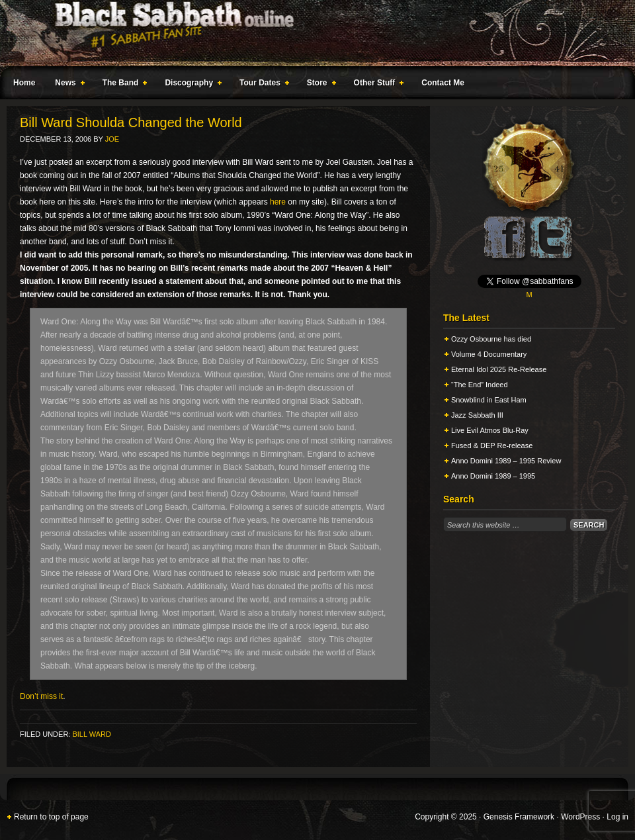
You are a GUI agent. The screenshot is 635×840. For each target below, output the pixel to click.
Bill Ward (91, 734)
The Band (122, 85)
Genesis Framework (519, 817)
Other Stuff (376, 85)
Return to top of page (51, 817)
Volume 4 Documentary (489, 354)
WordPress (580, 817)
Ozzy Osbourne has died (491, 339)
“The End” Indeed (480, 385)
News (67, 85)
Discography (190, 85)
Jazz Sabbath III (477, 415)
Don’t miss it (41, 696)
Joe (112, 139)
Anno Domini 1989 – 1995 (493, 476)
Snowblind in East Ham (489, 400)
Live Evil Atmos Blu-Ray (490, 430)
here (278, 202)
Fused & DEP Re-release (492, 445)
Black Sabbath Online (311, 33)
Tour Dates (262, 85)
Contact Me (443, 83)
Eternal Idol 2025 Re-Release (499, 369)
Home (24, 83)
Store (319, 85)
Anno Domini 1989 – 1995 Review (506, 461)
